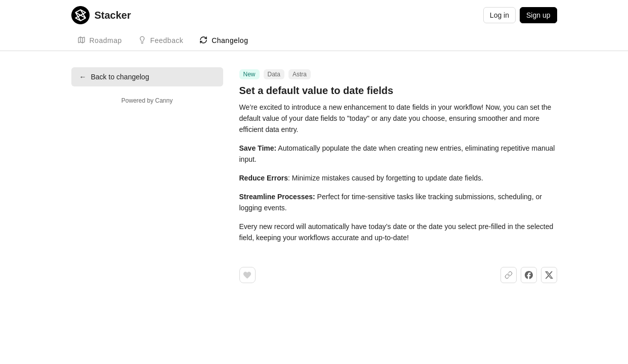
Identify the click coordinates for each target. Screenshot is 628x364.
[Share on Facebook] (529, 275)
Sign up (538, 15)
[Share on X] (549, 275)
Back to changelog (114, 77)
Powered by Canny (147, 101)
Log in (499, 15)
